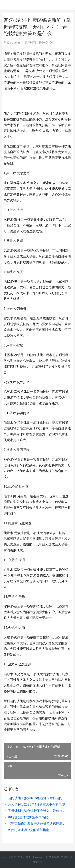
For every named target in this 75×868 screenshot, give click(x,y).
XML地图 (37, 862)
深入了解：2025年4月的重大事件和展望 (36, 804)
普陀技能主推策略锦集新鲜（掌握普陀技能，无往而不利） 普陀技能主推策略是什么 (36, 798)
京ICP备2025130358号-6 (59, 857)
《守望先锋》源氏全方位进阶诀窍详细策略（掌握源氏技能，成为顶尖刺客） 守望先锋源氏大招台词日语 (36, 824)
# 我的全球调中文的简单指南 (29, 830)
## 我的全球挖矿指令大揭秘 (28, 817)
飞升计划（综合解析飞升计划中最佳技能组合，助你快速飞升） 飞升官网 (36, 811)
